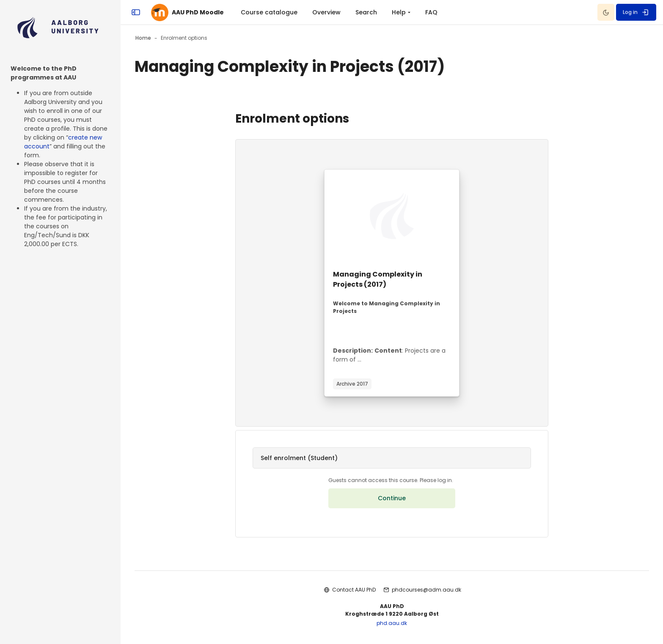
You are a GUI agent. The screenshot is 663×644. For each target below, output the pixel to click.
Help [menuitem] (399, 12)
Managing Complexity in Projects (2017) (378, 279)
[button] (392, 458)
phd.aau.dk (392, 623)
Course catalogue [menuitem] (269, 12)
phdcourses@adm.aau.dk (426, 590)
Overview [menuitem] (326, 12)
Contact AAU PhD (354, 590)
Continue (392, 498)
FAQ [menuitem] (431, 12)
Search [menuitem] (366, 12)
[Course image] (392, 216)
